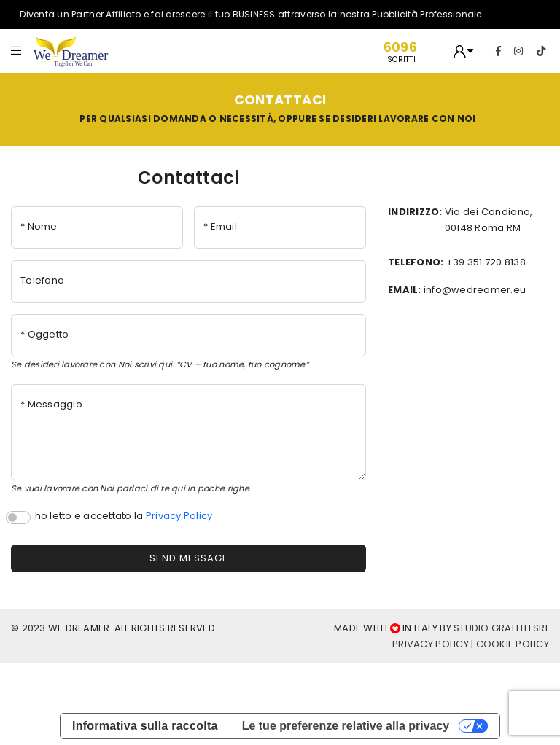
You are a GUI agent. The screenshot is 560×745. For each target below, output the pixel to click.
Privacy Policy (179, 516)
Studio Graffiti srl (501, 628)
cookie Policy (513, 644)
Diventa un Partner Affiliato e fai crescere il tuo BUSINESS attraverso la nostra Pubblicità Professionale (253, 14)
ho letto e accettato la (124, 516)
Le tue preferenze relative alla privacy (346, 726)
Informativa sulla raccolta (145, 726)
